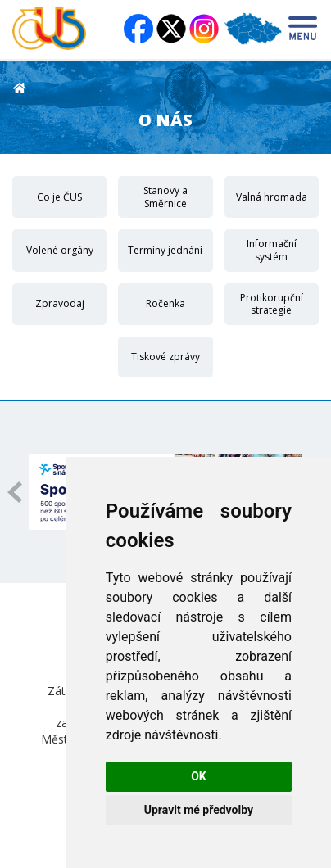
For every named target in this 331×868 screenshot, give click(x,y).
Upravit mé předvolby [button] (199, 810)
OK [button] (199, 776)
